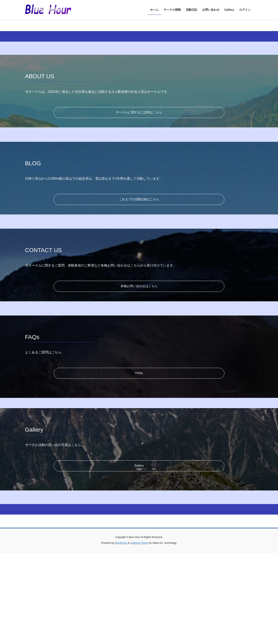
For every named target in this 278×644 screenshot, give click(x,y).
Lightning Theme (139, 634)
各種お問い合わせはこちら (139, 377)
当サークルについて (229, 71)
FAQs (139, 464)
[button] (21, 63)
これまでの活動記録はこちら (139, 289)
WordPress (121, 634)
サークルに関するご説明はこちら (139, 201)
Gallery (139, 557)
